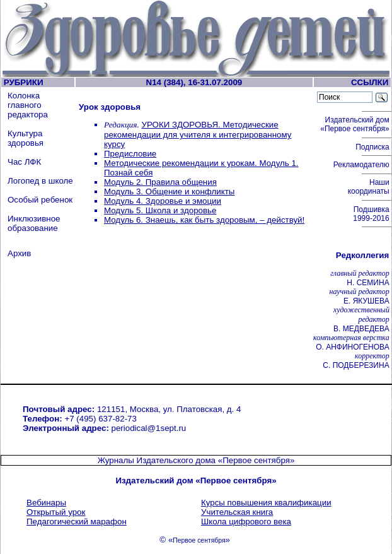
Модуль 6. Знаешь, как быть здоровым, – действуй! (204, 220)
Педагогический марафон (77, 522)
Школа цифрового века (246, 522)
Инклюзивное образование (34, 223)
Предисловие (130, 154)
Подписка (373, 147)
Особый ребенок (40, 200)
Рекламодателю (362, 165)
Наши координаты (370, 187)
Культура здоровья (26, 138)
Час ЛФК (24, 162)
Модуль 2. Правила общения (160, 182)
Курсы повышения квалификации (266, 503)
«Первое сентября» (257, 460)
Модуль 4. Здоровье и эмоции (163, 201)
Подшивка (372, 214)
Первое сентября (199, 540)
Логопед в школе (40, 181)
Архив (19, 253)
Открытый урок (56, 512)
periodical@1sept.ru (149, 428)
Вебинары (46, 503)
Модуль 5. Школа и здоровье (160, 210)
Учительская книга (237, 512)
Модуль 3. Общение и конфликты (169, 192)
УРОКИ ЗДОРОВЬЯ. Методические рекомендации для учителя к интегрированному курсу (198, 134)
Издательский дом (356, 124)
